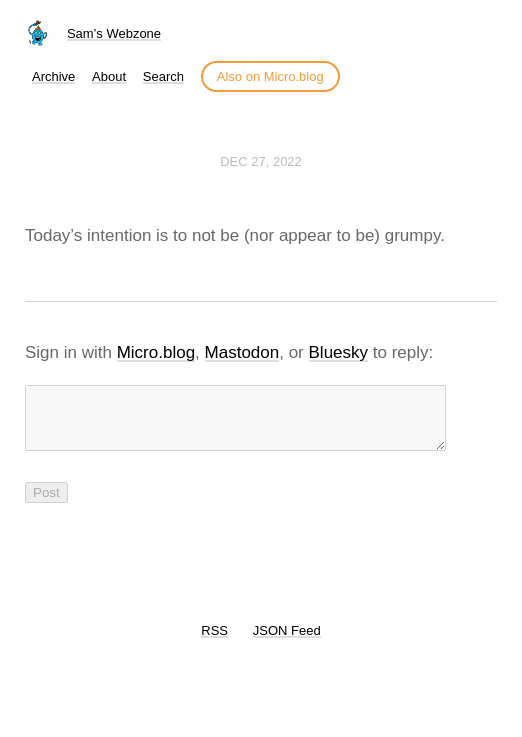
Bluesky (339, 352)
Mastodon (242, 352)
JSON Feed (287, 642)
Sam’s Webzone (114, 33)
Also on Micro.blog (270, 76)
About (109, 76)
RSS (214, 642)
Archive (53, 76)
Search (163, 76)
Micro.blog (156, 352)
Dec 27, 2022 (261, 161)
